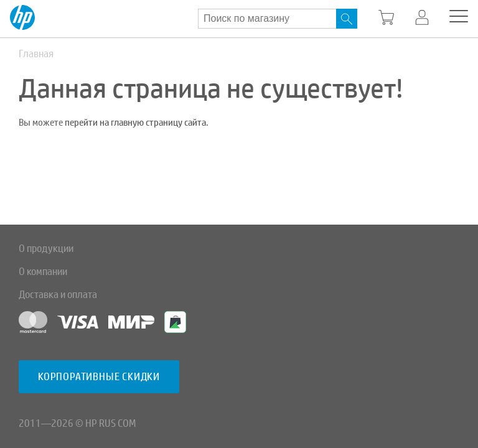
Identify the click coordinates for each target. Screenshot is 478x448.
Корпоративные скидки (99, 377)
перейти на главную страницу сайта (135, 123)
